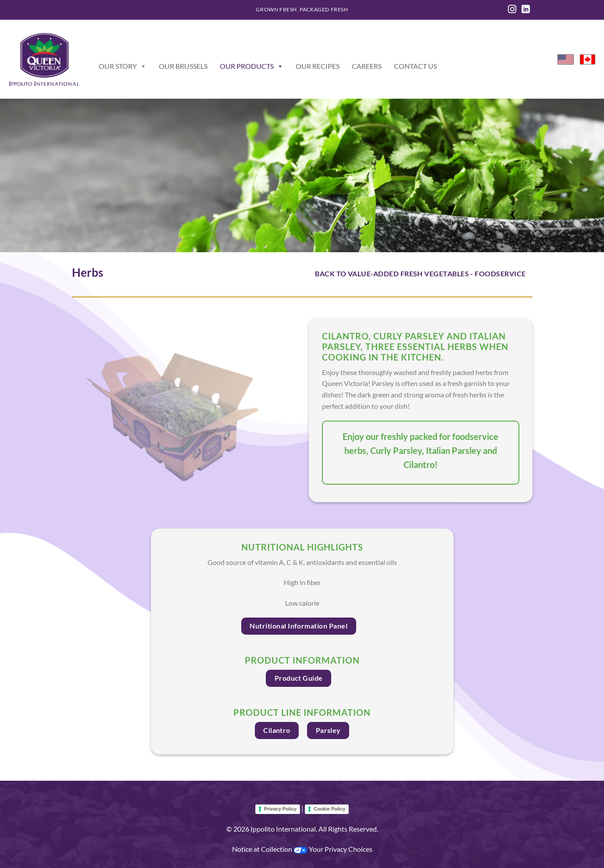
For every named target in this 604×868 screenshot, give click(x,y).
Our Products (252, 66)
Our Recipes (318, 66)
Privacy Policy (281, 809)
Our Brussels (183, 66)
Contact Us (415, 66)
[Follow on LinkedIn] (526, 10)
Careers (367, 66)
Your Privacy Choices (333, 849)
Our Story (123, 66)
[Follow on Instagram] (512, 10)
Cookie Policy (329, 809)
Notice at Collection (263, 849)
